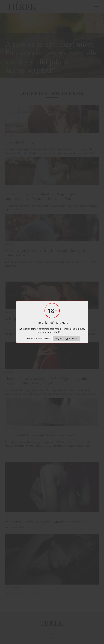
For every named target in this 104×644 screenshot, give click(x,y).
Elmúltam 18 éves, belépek (38, 338)
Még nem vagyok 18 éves (67, 338)
